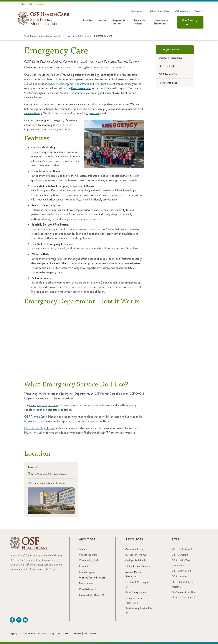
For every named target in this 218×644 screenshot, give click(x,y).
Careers (199, 11)
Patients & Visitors (140, 22)
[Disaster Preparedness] (175, 58)
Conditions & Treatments (161, 22)
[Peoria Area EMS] (175, 83)
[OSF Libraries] (179, 576)
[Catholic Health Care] (137, 555)
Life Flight (100, 84)
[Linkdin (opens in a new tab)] (25, 620)
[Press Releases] (88, 589)
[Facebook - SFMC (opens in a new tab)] (12, 620)
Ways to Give (138, 11)
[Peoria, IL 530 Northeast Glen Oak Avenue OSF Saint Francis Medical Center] (51, 489)
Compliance (54, 634)
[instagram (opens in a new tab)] (19, 620)
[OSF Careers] (180, 555)
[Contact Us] (85, 566)
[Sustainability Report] (91, 595)
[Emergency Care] (175, 49)
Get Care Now (188, 22)
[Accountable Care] (135, 549)
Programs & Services (119, 22)
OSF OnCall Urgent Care (39, 428)
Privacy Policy (90, 634)
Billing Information (159, 11)
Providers (88, 21)
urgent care (93, 113)
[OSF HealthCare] (182, 549)
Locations (102, 21)
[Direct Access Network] (138, 566)
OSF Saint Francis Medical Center (44, 36)
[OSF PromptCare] (175, 74)
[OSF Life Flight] (175, 66)
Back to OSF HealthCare (33, 4)
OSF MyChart (182, 11)
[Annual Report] (88, 555)
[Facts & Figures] (87, 572)
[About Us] (84, 549)
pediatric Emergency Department (69, 84)
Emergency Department (44, 405)
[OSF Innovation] (181, 571)
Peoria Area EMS (81, 88)
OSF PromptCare (35, 417)
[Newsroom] (86, 583)
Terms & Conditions (72, 634)
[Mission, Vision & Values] (92, 578)
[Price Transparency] (135, 592)
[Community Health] (90, 560)
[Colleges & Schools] (136, 560)
